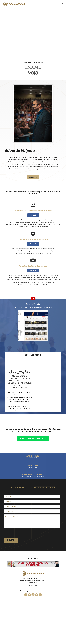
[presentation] (18, 533)
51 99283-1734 (33, 585)
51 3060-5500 (33, 583)
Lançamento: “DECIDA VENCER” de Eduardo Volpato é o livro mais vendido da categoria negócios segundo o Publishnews (20, 379)
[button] (33, 177)
